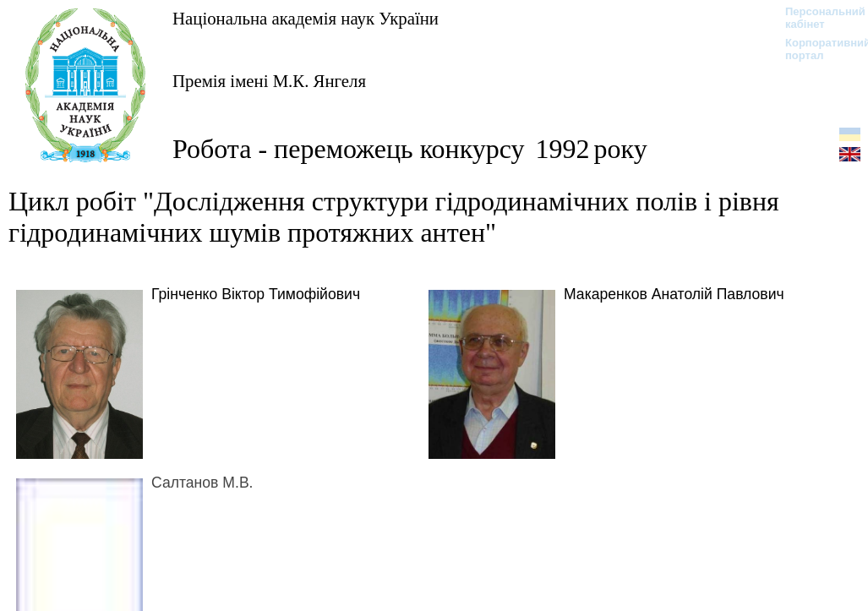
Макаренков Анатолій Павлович (674, 294)
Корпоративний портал (817, 49)
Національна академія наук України (306, 18)
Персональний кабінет (817, 18)
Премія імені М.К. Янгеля (269, 81)
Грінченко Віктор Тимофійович (256, 294)
